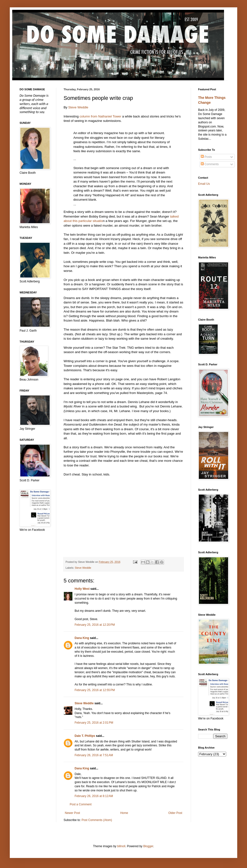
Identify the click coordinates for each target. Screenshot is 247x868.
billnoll (121, 846)
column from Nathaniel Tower (100, 116)
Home (124, 813)
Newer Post (72, 813)
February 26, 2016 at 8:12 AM (94, 796)
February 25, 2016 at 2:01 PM (94, 723)
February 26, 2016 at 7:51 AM (94, 755)
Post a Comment (81, 804)
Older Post (175, 813)
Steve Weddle (78, 107)
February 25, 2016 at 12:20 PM (95, 625)
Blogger (148, 846)
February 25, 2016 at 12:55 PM (95, 690)
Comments (210, 164)
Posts (206, 157)
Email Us (204, 184)
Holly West (82, 589)
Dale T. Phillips (85, 736)
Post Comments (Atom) (97, 820)
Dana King (82, 638)
